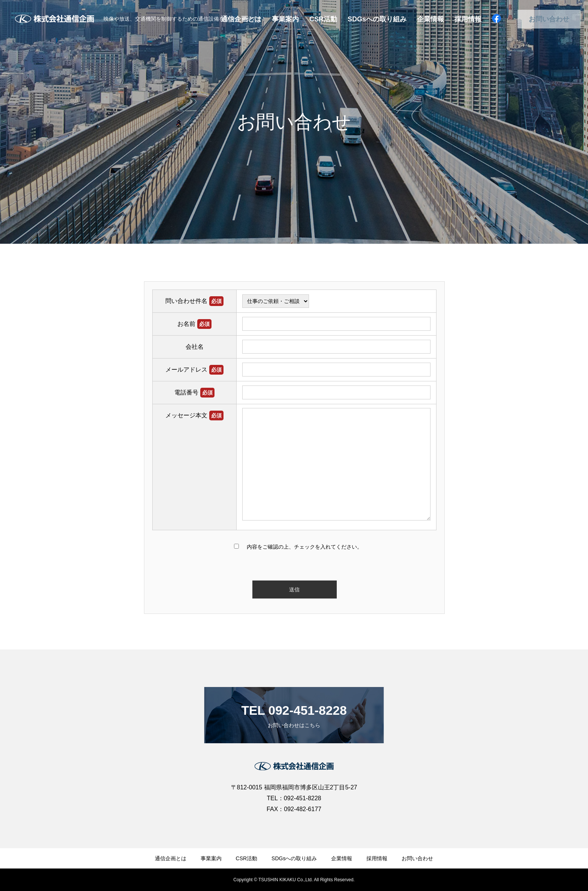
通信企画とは (171, 858)
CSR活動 (323, 19)
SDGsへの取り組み (377, 19)
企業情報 (430, 19)
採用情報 (468, 19)
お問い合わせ (549, 19)
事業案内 (285, 19)
